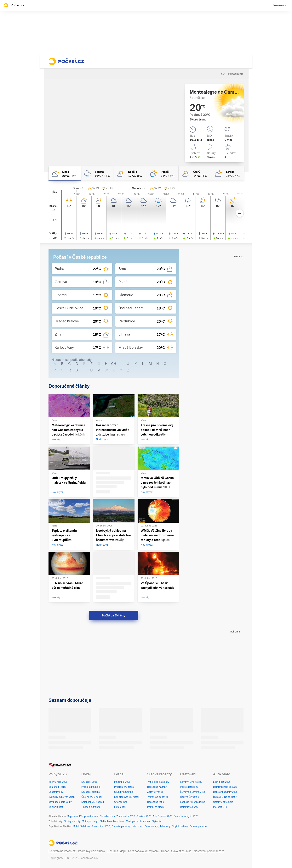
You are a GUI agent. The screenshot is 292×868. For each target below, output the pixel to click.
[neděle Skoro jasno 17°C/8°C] (130, 173)
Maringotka (132, 821)
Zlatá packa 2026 (126, 816)
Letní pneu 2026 (222, 782)
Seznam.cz (279, 5)
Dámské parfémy (121, 826)
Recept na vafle (156, 802)
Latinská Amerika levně (193, 802)
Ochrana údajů (117, 851)
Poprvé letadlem (189, 787)
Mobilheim (119, 821)
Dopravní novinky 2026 (225, 792)
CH (114, 364)
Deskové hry (151, 826)
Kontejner (145, 821)
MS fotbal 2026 (122, 782)
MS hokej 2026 (89, 782)
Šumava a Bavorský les (192, 792)
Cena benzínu (107, 816)
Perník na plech (155, 807)
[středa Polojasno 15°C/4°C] (227, 173)
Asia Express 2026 (162, 816)
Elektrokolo (106, 821)
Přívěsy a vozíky (72, 821)
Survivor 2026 (144, 816)
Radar (165, 851)
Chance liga (121, 802)
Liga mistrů (120, 807)
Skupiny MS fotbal (124, 792)
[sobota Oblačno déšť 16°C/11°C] (97, 173)
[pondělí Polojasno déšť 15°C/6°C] (162, 173)
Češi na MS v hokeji (92, 797)
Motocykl (87, 821)
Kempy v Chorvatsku (191, 782)
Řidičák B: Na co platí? (225, 797)
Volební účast (56, 807)
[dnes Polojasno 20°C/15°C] (65, 173)
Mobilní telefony (81, 826)
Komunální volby (57, 787)
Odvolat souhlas (181, 851)
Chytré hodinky (180, 826)
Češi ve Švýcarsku (190, 797)
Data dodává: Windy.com (143, 851)
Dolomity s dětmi (189, 807)
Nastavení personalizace (209, 851)
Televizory (165, 826)
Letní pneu (137, 826)
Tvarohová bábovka (158, 797)
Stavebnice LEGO (101, 826)
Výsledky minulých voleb (62, 797)
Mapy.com (72, 816)
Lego (96, 821)
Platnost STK (220, 807)
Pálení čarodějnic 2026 (186, 816)
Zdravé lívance (155, 792)
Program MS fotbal (124, 787)
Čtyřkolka (157, 821)
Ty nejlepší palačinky (158, 782)
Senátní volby (56, 792)
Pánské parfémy (198, 826)
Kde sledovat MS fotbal (127, 797)
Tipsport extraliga (91, 807)
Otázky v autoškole (223, 802)
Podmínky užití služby (92, 851)
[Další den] (240, 213)
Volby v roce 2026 (58, 782)
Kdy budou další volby (60, 802)
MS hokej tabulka (91, 792)
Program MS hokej (91, 787)
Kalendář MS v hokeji (93, 802)
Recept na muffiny (157, 787)
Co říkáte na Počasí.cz (62, 851)
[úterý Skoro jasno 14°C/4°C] (195, 173)
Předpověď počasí (89, 816)
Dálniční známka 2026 (225, 787)
